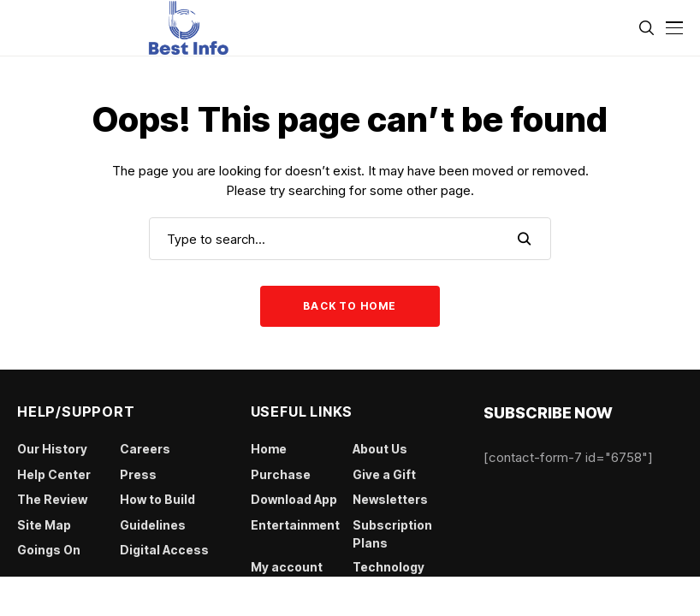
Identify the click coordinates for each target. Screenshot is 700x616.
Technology (389, 567)
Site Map (44, 525)
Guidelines (153, 525)
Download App (294, 499)
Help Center (54, 474)
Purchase (281, 474)
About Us (380, 449)
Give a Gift (384, 474)
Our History (52, 449)
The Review (52, 499)
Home (269, 449)
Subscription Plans (392, 534)
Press (138, 474)
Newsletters (390, 499)
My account (287, 567)
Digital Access (164, 550)
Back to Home (350, 306)
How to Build (157, 499)
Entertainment (295, 525)
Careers (145, 449)
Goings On (49, 550)
